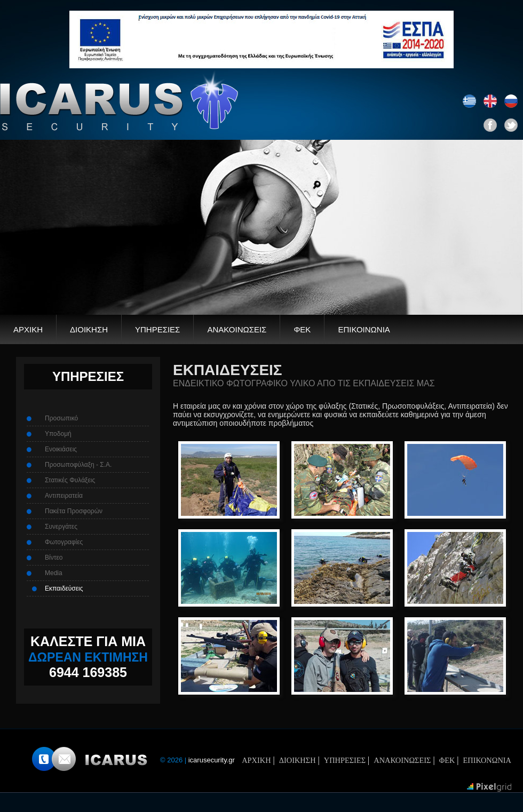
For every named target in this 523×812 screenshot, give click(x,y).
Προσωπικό (61, 418)
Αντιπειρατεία (64, 496)
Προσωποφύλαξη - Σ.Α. (78, 465)
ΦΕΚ (302, 329)
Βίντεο (54, 558)
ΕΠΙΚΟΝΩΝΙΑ (487, 760)
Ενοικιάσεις (61, 449)
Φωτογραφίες (64, 542)
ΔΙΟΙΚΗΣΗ (89, 329)
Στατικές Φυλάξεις (70, 480)
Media (54, 573)
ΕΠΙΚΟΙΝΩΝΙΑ (364, 329)
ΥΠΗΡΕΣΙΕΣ (157, 329)
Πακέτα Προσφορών (74, 511)
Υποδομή (58, 434)
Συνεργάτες (61, 527)
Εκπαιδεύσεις (64, 588)
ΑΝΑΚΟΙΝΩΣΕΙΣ (237, 329)
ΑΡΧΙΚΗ (28, 329)
